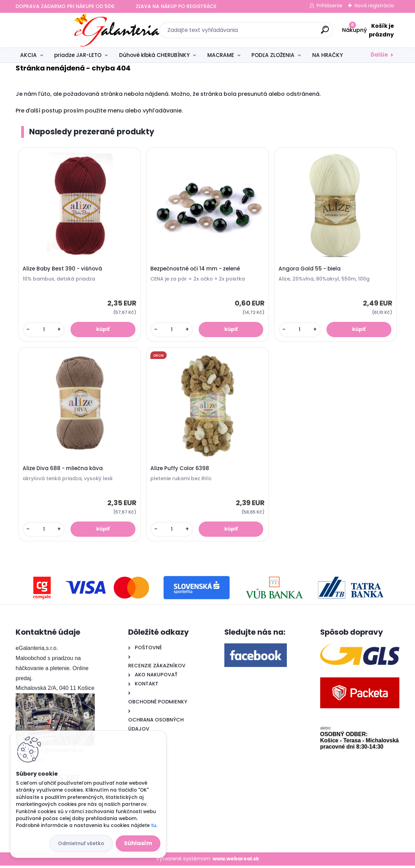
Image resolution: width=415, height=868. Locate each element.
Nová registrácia (374, 6)
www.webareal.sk (236, 861)
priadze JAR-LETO (78, 55)
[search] (283, 32)
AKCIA (28, 55)
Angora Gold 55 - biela (310, 269)
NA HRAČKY (327, 55)
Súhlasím (138, 843)
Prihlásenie (330, 6)
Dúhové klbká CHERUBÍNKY (154, 55)
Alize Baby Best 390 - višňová (63, 269)
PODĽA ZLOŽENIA (273, 55)
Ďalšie (379, 55)
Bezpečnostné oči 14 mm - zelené (196, 269)
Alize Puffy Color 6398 (180, 470)
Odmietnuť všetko (81, 843)
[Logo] (58, 30)
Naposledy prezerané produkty (92, 132)
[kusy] (44, 330)
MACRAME (221, 55)
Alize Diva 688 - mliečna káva (63, 470)
